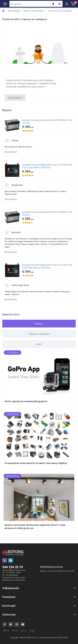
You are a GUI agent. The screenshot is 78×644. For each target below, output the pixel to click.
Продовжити (15, 98)
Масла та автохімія (33, 11)
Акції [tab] (39, 344)
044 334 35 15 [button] (13, 567)
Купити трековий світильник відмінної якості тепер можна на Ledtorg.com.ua (35, 526)
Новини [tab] (39, 324)
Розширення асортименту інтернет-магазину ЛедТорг (36, 463)
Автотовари (14, 11)
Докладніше (11, 152)
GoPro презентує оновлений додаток (26, 401)
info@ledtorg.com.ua (51, 567)
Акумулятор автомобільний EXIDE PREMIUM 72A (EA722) (47, 121)
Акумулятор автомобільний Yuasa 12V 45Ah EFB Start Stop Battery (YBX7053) (47, 166)
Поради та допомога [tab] (39, 334)
